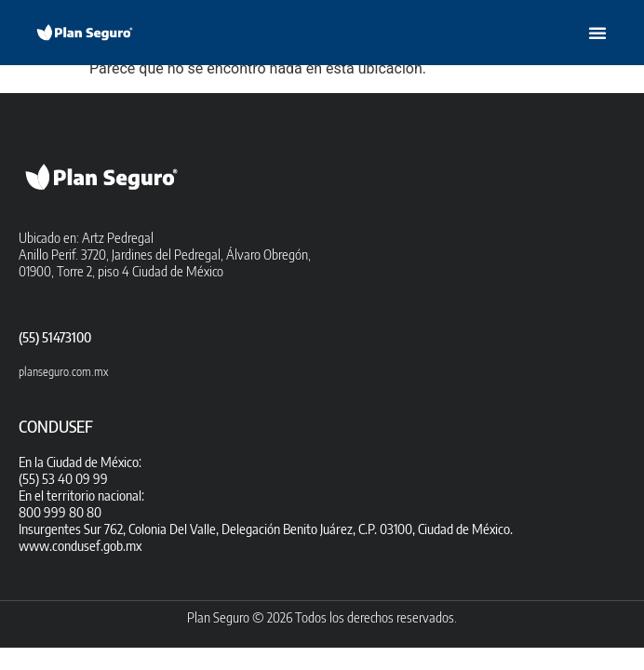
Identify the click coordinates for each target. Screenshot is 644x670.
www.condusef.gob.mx (80, 545)
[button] (597, 33)
